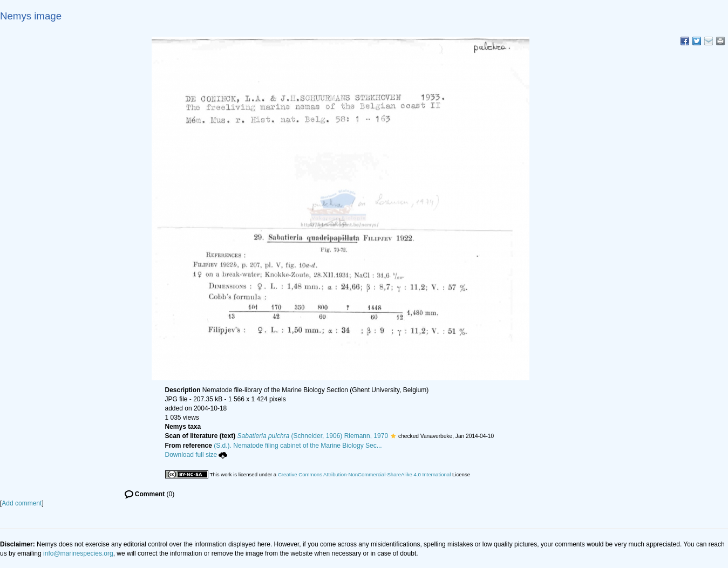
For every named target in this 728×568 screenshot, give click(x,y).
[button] (393, 436)
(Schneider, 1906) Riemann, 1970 (313, 436)
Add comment (22, 503)
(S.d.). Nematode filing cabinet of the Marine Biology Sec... (298, 446)
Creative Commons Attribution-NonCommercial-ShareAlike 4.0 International (364, 474)
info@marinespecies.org (78, 553)
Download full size (196, 455)
